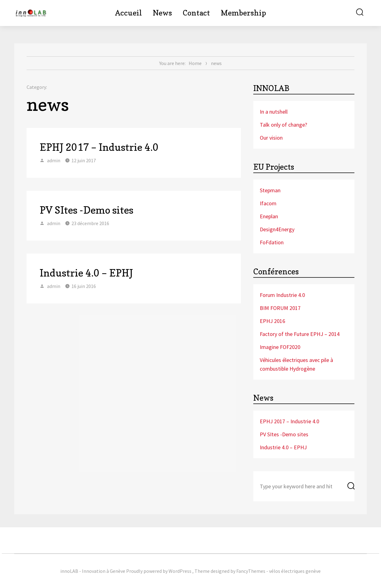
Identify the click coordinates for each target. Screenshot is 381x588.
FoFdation (272, 242)
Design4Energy (277, 229)
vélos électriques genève (295, 571)
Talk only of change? (283, 125)
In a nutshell (274, 112)
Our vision (271, 138)
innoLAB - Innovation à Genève (93, 571)
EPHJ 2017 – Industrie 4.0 (99, 147)
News (162, 13)
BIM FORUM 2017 (280, 308)
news (216, 63)
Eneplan (269, 216)
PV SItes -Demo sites (86, 210)
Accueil (128, 13)
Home (195, 63)
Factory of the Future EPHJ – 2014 (300, 334)
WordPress (180, 571)
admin (54, 160)
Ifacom (268, 203)
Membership (243, 13)
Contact (196, 13)
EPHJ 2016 (272, 321)
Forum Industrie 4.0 (282, 295)
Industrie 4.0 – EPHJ (86, 273)
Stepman (270, 190)
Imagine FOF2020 (280, 347)
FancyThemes (251, 571)
